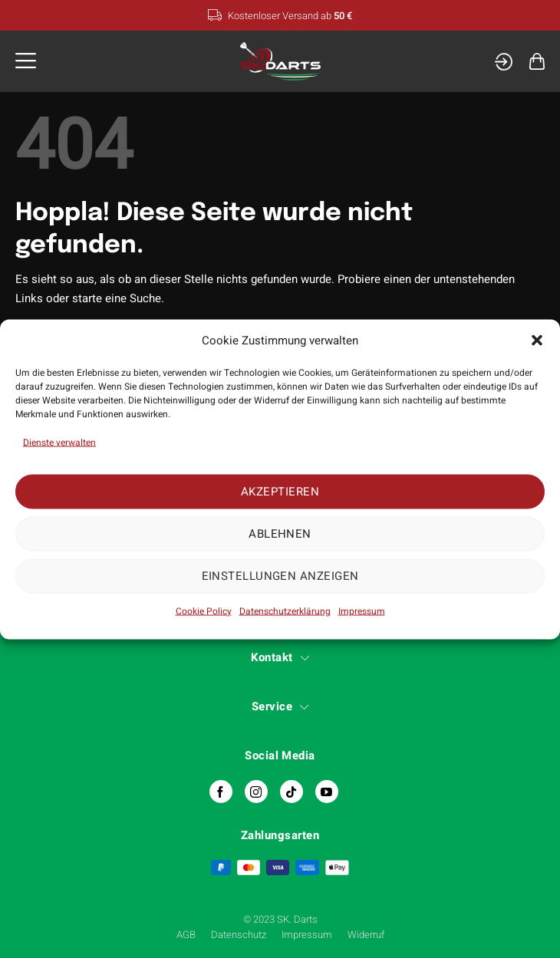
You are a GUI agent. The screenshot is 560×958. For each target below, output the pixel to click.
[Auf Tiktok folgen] (292, 792)
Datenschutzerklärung (285, 611)
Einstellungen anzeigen (280, 576)
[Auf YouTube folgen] (327, 792)
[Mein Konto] (504, 62)
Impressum (362, 611)
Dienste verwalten (59, 442)
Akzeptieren (280, 492)
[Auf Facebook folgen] (221, 792)
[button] (537, 341)
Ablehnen (280, 534)
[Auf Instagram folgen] (256, 792)
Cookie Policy (204, 611)
